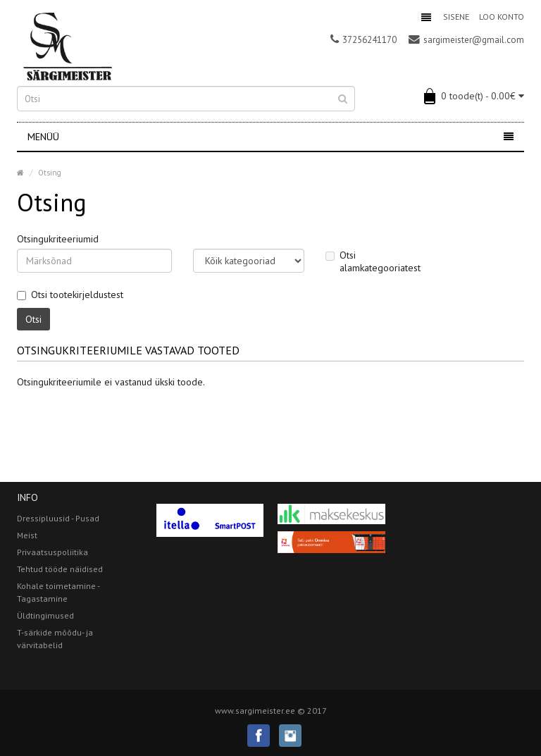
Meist (27, 535)
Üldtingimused (45, 615)
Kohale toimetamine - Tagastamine (58, 592)
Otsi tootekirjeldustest (70, 295)
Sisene (456, 17)
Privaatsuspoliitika (52, 552)
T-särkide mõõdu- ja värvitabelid (55, 639)
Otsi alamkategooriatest (373, 261)
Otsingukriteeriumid (58, 239)
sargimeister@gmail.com (466, 40)
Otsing (50, 173)
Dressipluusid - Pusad (58, 518)
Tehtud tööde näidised (60, 569)
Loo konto (502, 17)
